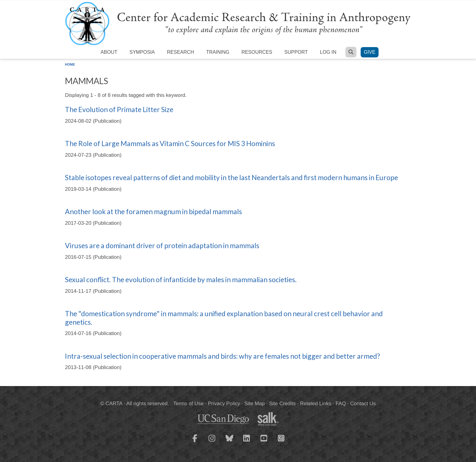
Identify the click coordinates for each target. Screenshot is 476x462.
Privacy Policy (224, 404)
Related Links (316, 404)
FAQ (341, 404)
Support (296, 52)
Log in (328, 52)
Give (369, 52)
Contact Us (363, 404)
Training (218, 52)
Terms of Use (189, 404)
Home (70, 64)
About (109, 52)
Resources (257, 52)
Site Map (255, 404)
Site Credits (282, 404)
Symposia (142, 52)
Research (180, 52)
